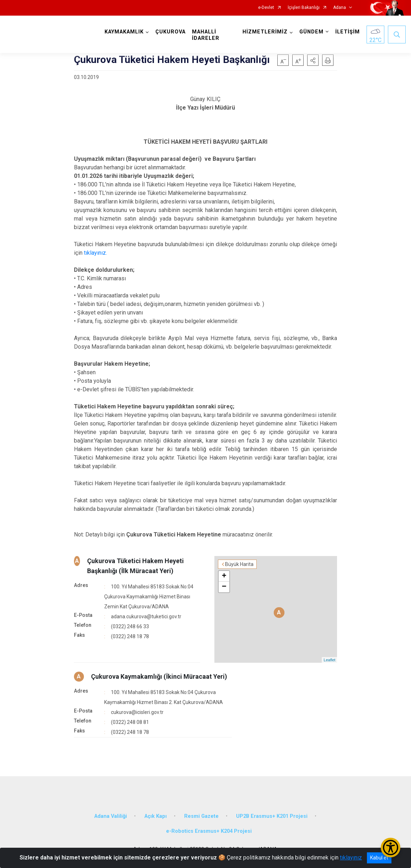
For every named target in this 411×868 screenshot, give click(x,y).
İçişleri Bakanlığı (304, 8)
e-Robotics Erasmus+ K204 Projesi (209, 831)
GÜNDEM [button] (311, 32)
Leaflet (329, 660)
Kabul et (379, 858)
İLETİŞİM (348, 32)
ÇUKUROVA (170, 32)
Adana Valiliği (111, 816)
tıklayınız (351, 858)
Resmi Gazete (201, 816)
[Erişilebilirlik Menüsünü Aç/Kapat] (391, 848)
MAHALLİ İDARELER (206, 35)
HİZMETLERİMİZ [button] (265, 32)
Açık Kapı (156, 816)
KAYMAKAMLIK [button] (124, 32)
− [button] (224, 587)
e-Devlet (266, 8)
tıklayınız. (95, 253)
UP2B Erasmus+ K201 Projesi (272, 816)
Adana (340, 8)
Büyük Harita (239, 564)
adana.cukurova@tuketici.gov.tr (146, 616)
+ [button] (224, 576)
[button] (313, 60)
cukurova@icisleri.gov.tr (137, 712)
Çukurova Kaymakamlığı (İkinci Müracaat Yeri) (159, 676)
